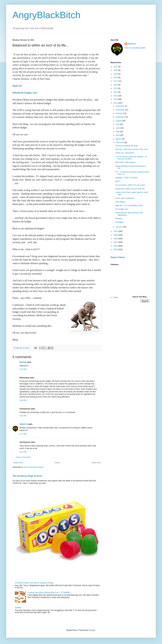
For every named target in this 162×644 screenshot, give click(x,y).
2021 (116, 67)
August (119, 121)
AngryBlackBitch (46, 15)
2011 (116, 103)
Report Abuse (118, 257)
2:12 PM (23, 369)
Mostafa (23, 362)
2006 (116, 246)
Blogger (92, 630)
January (119, 227)
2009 (116, 235)
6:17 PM (23, 434)
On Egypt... (120, 222)
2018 (116, 78)
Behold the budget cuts (25, 93)
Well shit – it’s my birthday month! (129, 206)
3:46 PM (23, 400)
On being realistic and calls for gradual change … (35, 583)
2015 (116, 88)
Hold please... (121, 202)
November (120, 110)
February (120, 142)
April (118, 135)
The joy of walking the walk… (127, 146)
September (121, 117)
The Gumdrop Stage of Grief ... (28, 476)
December (120, 106)
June (118, 128)
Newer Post (18, 463)
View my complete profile (135, 48)
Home (57, 463)
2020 (116, 70)
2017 (116, 81)
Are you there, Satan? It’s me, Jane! (130, 185)
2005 (116, 250)
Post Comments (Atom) (34, 467)
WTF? (118, 181)
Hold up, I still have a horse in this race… (132, 149)
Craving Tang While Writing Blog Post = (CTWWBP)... (50, 593)
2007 (116, 242)
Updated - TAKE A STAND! (126, 178)
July (118, 124)
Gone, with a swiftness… (126, 198)
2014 (116, 92)
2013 (116, 96)
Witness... (119, 219)
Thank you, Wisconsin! (125, 153)
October (119, 113)
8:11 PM (23, 452)
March (119, 139)
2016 (116, 85)
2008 (116, 239)
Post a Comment (23, 457)
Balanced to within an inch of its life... (131, 189)
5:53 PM (23, 416)
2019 (116, 74)
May (118, 132)
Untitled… (19, 608)
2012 (116, 99)
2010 (116, 231)
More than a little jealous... (126, 162)
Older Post (96, 463)
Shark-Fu (24, 424)
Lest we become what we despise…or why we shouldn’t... (131, 158)
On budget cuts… (123, 209)
